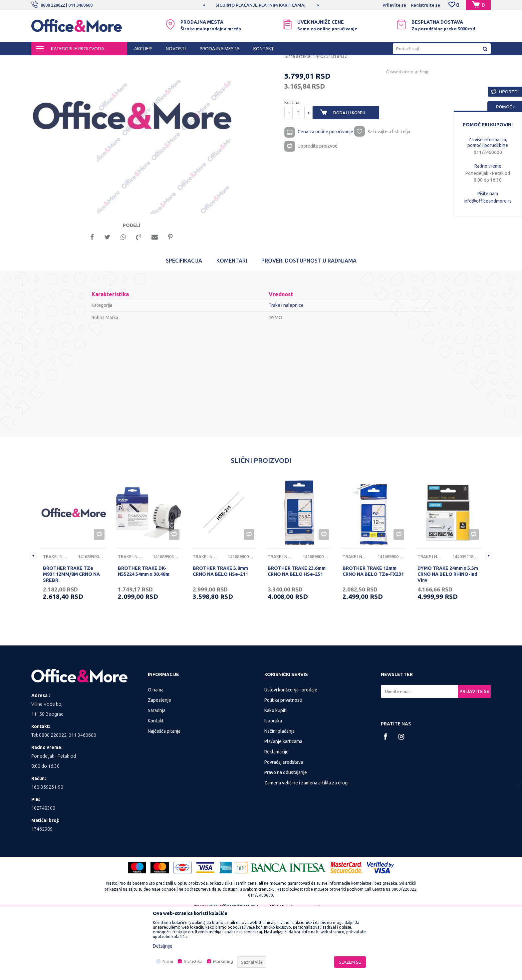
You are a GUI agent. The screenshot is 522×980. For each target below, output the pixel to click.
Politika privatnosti (283, 765)
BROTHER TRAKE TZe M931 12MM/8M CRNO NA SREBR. (71, 639)
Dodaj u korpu (355, 171)
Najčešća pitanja (164, 796)
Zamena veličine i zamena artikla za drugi (306, 848)
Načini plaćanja (279, 796)
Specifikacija (184, 326)
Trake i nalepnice (163, 61)
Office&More (44, 61)
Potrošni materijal (125, 61)
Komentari (232, 326)
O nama (156, 755)
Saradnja (157, 776)
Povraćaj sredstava (284, 827)
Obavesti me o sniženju (389, 130)
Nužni (168, 961)
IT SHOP (94, 61)
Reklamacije (276, 817)
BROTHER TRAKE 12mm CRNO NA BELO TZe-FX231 (373, 636)
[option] (261, 5)
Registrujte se (425, 5)
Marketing (223, 961)
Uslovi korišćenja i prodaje (291, 755)
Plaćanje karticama (283, 807)
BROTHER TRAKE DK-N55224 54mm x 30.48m (144, 636)
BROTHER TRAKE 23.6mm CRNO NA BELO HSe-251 (297, 636)
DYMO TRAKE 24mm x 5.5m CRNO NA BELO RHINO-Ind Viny (448, 639)
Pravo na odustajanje (286, 838)
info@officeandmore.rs (488, 201)
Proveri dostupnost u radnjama (309, 326)
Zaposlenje (159, 765)
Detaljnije (163, 946)
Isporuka (273, 786)
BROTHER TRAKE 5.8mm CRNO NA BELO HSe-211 (220, 636)
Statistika (193, 961)
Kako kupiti (275, 776)
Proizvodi (71, 61)
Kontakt (156, 786)
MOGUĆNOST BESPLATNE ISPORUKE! (261, 5)
